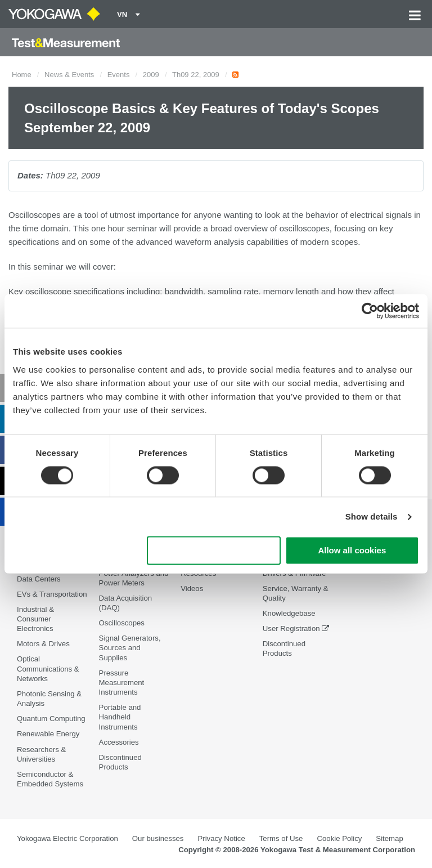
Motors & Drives (43, 644)
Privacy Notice (221, 838)
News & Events (69, 75)
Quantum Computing (51, 719)
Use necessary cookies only (214, 551)
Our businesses (158, 838)
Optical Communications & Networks (48, 668)
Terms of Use (281, 838)
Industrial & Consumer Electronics (35, 619)
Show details (372, 516)
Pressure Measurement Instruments (122, 683)
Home (22, 75)
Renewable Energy (48, 734)
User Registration (291, 628)
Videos (192, 589)
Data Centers (39, 579)
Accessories (119, 742)
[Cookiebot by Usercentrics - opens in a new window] (370, 311)
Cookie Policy (339, 838)
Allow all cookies (352, 551)
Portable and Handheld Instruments (120, 717)
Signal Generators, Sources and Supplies (130, 648)
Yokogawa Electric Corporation (67, 838)
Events (119, 75)
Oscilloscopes (122, 623)
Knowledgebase (289, 613)
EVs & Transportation (52, 594)
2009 (151, 75)
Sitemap (389, 838)
